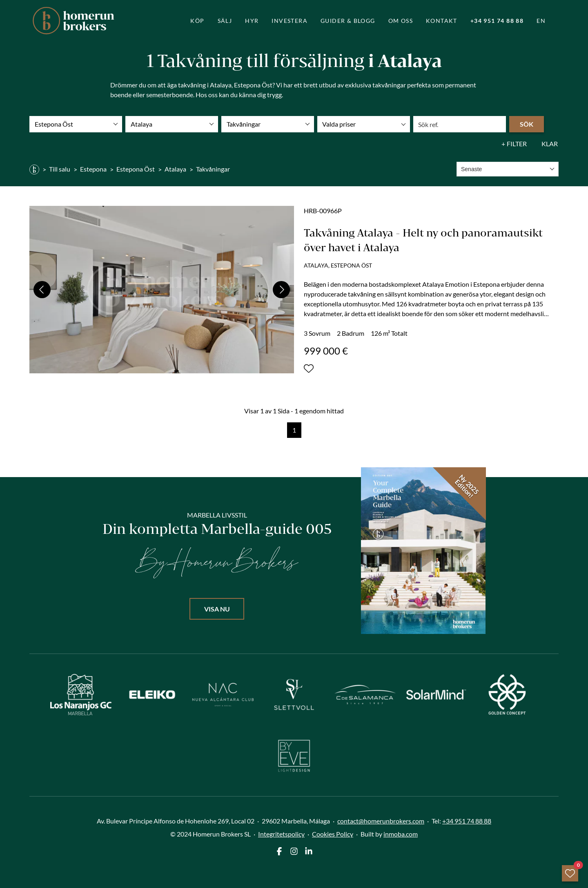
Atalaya (175, 169)
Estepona (93, 169)
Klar (550, 144)
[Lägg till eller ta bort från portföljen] (309, 368)
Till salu (60, 169)
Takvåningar (213, 169)
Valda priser (339, 124)
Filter (517, 144)
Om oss (401, 21)
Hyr (252, 21)
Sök (527, 124)
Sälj (225, 21)
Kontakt (442, 21)
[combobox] (508, 169)
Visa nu (217, 609)
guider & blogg (348, 21)
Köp (197, 21)
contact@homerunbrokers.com (381, 821)
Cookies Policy (333, 834)
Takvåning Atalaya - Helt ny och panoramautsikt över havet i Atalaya (423, 240)
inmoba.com (401, 834)
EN (541, 21)
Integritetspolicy (281, 834)
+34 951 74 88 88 (497, 21)
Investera (290, 21)
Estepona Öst (136, 169)
